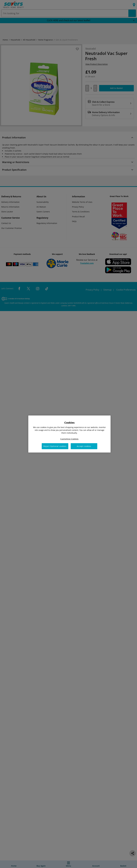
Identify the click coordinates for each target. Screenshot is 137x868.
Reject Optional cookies (55, 446)
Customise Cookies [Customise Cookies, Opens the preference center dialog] (69, 439)
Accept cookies (84, 446)
